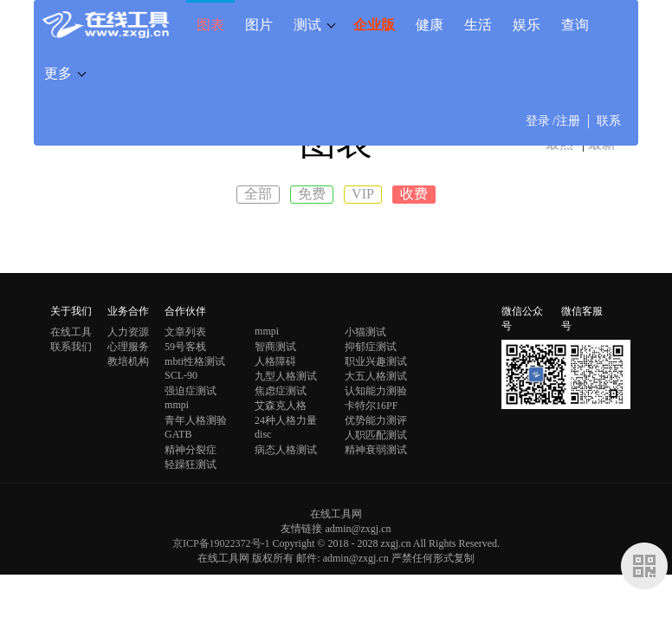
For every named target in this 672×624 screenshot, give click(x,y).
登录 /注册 (553, 121)
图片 (259, 24)
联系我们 (71, 347)
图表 (210, 24)
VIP (363, 194)
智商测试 (275, 347)
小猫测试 (365, 332)
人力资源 (128, 332)
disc (263, 434)
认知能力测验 (376, 391)
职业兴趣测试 (376, 361)
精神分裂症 (191, 450)
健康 (430, 24)
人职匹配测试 (376, 435)
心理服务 (128, 347)
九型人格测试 (286, 376)
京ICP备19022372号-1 (221, 543)
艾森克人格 (281, 406)
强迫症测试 (191, 391)
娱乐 (527, 24)
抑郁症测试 (371, 347)
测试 (307, 24)
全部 (258, 194)
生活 (478, 24)
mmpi (267, 331)
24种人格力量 (286, 420)
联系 (609, 121)
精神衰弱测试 (376, 450)
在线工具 (71, 332)
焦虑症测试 (281, 391)
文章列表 (185, 332)
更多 (58, 73)
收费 (414, 194)
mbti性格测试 (195, 361)
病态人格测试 (286, 450)
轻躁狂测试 (191, 465)
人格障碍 (275, 361)
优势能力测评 (376, 420)
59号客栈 (185, 347)
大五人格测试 (376, 376)
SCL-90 (181, 375)
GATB (178, 434)
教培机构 (128, 361)
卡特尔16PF (371, 406)
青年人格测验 (196, 420)
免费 (312, 194)
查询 (575, 24)
